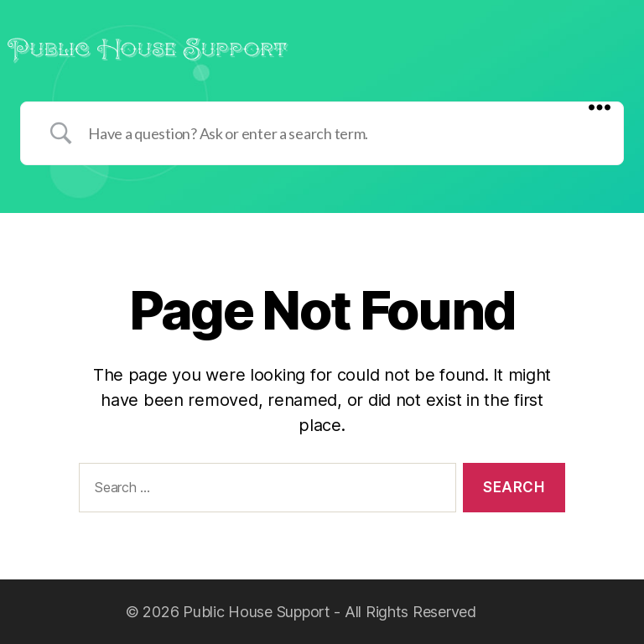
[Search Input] (343, 133)
